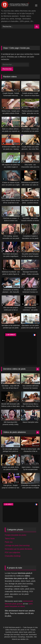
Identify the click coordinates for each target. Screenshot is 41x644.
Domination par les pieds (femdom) (18, 549)
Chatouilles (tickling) (13, 556)
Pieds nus (9, 542)
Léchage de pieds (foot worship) (17, 545)
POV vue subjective (12, 552)
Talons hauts (10, 539)
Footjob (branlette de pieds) (16, 535)
